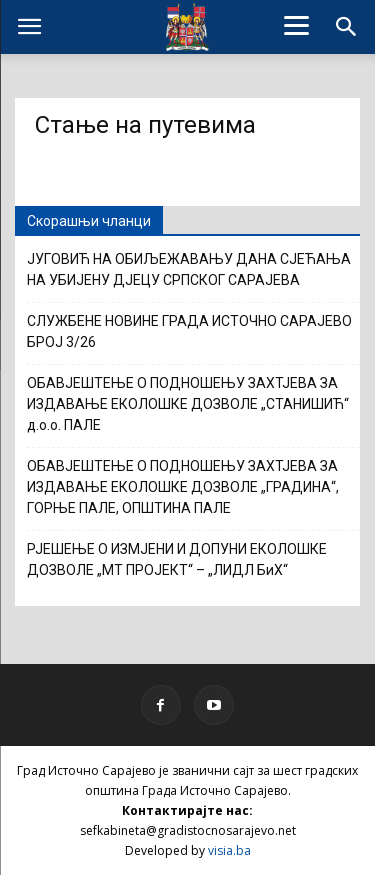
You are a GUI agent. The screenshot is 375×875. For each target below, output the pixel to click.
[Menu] (296, 25)
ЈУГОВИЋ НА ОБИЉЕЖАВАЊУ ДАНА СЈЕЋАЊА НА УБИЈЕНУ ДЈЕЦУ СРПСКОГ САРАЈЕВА (189, 269)
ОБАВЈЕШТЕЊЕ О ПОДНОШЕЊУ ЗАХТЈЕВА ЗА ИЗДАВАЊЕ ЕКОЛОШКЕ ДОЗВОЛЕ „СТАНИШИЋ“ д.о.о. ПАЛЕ (188, 404)
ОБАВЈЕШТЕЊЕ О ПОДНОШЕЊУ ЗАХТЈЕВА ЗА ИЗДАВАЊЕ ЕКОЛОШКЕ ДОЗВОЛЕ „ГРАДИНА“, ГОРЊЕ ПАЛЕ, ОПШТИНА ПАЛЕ (183, 487)
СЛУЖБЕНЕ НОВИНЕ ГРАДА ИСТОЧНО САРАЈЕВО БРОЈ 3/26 (189, 331)
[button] (347, 27)
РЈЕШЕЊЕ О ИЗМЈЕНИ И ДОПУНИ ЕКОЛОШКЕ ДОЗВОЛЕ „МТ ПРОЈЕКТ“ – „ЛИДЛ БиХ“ (177, 559)
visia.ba (229, 850)
